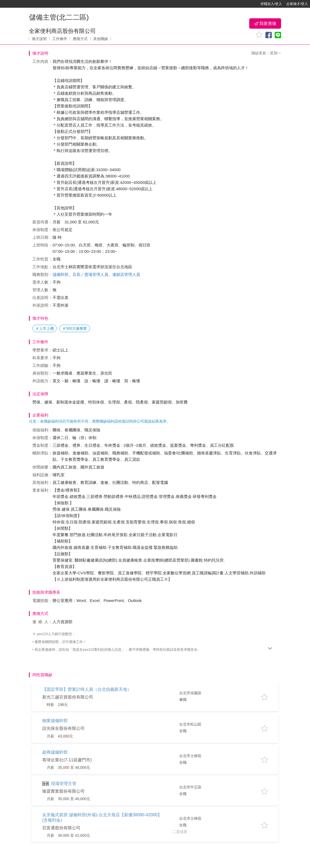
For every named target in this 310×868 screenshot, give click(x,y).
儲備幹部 (61, 274)
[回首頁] (21, 4)
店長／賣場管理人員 (90, 274)
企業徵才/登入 (297, 4)
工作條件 (60, 39)
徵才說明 (39, 39)
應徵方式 (80, 39)
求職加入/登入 (271, 4)
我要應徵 (265, 24)
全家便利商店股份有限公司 (62, 31)
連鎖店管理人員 (126, 274)
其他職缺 (101, 39)
